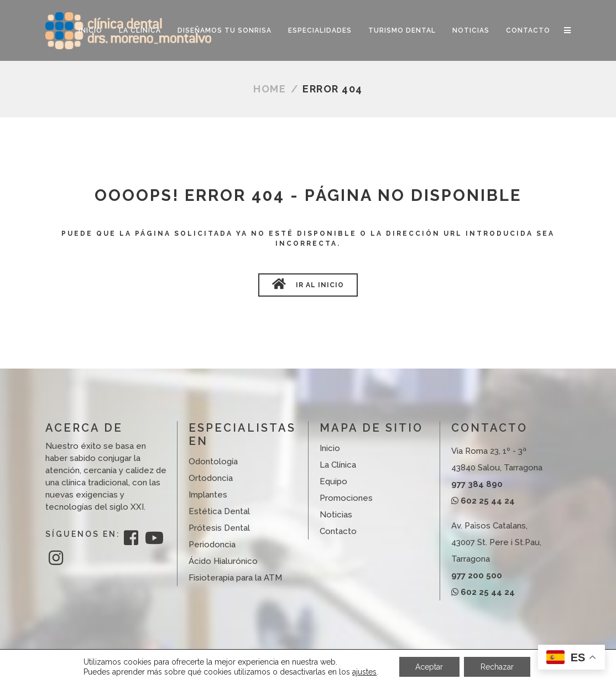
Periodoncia (212, 545)
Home (270, 89)
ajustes (364, 672)
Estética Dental (219, 511)
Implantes (208, 495)
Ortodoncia (211, 478)
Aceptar (429, 667)
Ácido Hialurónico (223, 561)
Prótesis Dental (219, 528)
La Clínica (338, 465)
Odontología (213, 462)
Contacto (338, 531)
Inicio (330, 448)
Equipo (333, 481)
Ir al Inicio (308, 284)
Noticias (336, 515)
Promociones (346, 498)
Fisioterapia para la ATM (235, 578)
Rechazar (497, 667)
